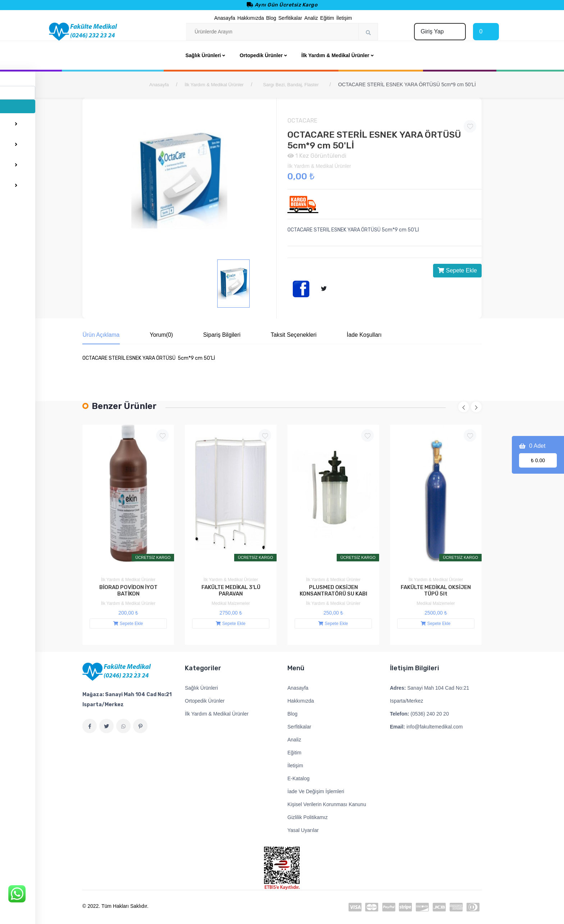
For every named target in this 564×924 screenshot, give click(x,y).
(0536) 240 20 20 (419, 714)
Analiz (311, 18)
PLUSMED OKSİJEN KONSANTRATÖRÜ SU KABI (333, 591)
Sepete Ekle (457, 270)
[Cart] (486, 32)
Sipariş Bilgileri (227, 335)
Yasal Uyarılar (303, 830)
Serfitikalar (290, 18)
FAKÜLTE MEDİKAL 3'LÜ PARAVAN (231, 591)
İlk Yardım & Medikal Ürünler (214, 85)
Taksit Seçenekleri (301, 335)
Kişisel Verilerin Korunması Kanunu (327, 804)
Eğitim (327, 18)
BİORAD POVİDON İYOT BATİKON (128, 591)
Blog (271, 18)
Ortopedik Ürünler (205, 701)
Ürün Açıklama (101, 335)
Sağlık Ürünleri (201, 688)
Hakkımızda (251, 18)
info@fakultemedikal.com (426, 727)
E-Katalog (298, 778)
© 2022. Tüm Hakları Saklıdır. (115, 906)
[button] (464, 407)
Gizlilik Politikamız (308, 817)
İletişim (344, 18)
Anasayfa (224, 18)
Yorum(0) (164, 335)
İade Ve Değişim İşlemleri (316, 791)
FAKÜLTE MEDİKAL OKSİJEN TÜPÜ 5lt (436, 591)
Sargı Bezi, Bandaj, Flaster (291, 85)
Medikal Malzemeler (231, 603)
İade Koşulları (374, 335)
